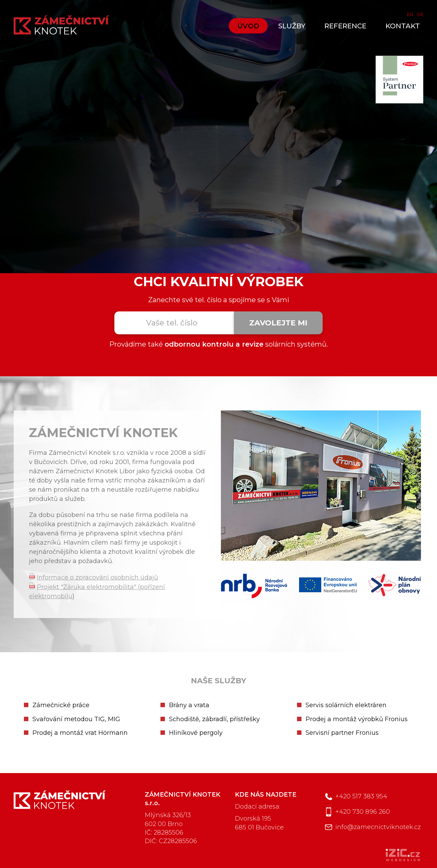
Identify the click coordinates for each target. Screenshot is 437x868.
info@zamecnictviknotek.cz (378, 827)
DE (420, 14)
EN (410, 14)
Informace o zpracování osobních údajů (97, 577)
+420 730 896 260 (363, 812)
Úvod (248, 26)
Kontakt (403, 26)
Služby (292, 26)
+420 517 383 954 (361, 796)
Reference (345, 26)
